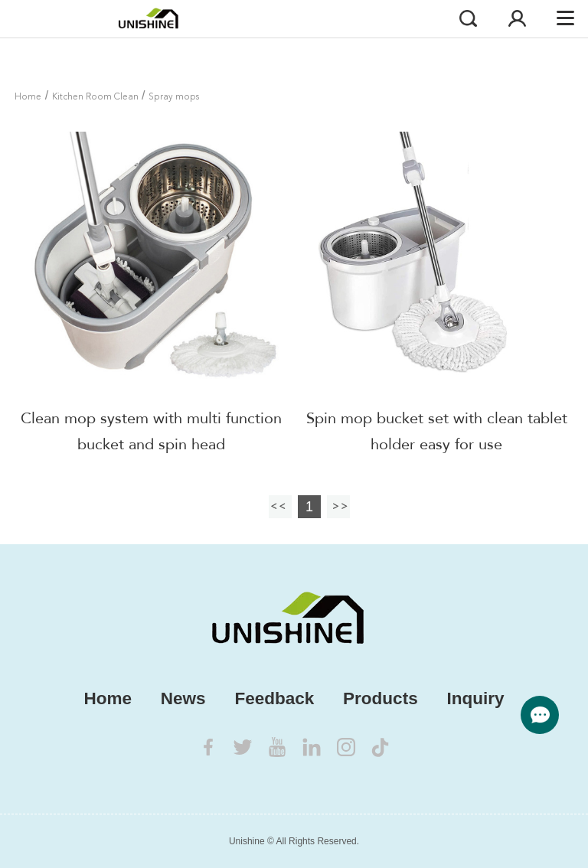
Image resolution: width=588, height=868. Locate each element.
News (183, 698)
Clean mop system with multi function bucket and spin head (151, 431)
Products (381, 698)
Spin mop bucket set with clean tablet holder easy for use (437, 431)
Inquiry (475, 698)
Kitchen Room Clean (95, 97)
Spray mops (174, 97)
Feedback (274, 698)
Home (28, 97)
